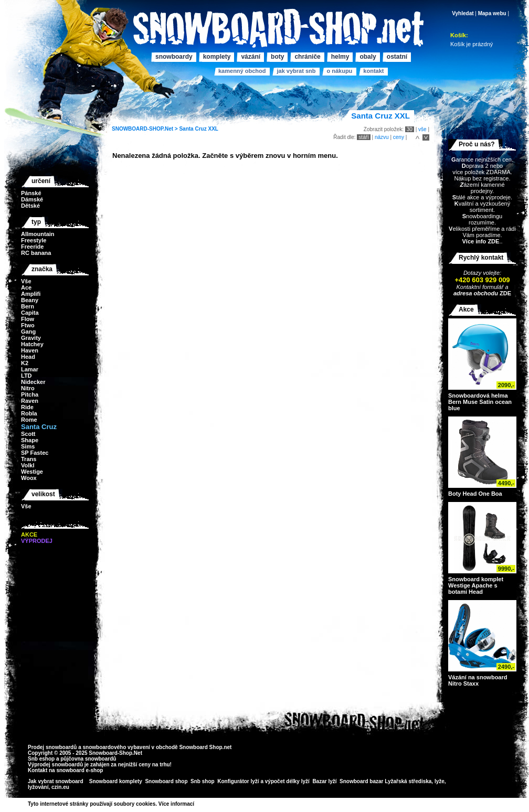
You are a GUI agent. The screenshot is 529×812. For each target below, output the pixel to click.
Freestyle (34, 240)
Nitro (28, 388)
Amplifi (31, 294)
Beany (30, 300)
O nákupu (339, 71)
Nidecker (33, 382)
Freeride (32, 247)
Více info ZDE (480, 241)
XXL (213, 129)
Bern (28, 306)
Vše (26, 281)
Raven (30, 401)
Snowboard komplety (116, 781)
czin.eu (60, 787)
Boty (277, 57)
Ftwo (28, 325)
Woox (29, 478)
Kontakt (373, 71)
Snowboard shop (166, 781)
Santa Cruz (193, 129)
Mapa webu (492, 13)
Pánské (31, 193)
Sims (28, 446)
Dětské (30, 206)
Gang (28, 332)
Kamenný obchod (242, 71)
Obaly (368, 57)
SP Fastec (35, 453)
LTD (27, 376)
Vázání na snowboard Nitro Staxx (478, 680)
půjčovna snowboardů (88, 759)
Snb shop (203, 781)
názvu (382, 137)
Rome (29, 420)
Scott (28, 434)
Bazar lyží (324, 781)
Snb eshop (41, 759)
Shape (30, 440)
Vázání (251, 57)
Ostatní (397, 57)
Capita (30, 313)
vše (422, 129)
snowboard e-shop (80, 770)
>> (198, 804)
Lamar (30, 369)
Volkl (28, 465)
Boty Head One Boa (475, 494)
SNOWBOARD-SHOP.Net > (145, 129)
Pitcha (30, 394)
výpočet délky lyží (287, 781)
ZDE (505, 293)
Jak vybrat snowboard (56, 781)
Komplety (217, 57)
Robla (29, 413)
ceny (399, 137)
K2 (25, 363)
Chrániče (307, 57)
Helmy (340, 57)
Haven (30, 350)
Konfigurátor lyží (238, 781)
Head (28, 357)
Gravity (31, 338)
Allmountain (38, 234)
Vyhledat (463, 13)
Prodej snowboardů (53, 747)
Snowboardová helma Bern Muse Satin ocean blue (480, 402)
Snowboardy (174, 57)
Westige (32, 472)
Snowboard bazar (361, 781)
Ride (27, 407)
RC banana (36, 253)
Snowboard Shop (200, 747)
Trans (29, 459)
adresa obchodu (476, 293)
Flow (28, 319)
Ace (26, 287)
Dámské (32, 199)
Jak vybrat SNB (296, 71)
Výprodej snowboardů (55, 765)
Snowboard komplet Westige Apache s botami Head (476, 585)
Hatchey (32, 344)
